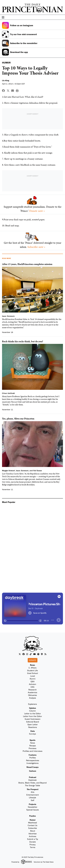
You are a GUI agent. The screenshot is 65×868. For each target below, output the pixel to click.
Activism (32, 684)
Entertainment (33, 795)
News (32, 665)
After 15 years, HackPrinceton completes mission (27, 264)
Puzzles (32, 816)
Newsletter (33, 807)
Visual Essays (32, 767)
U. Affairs (32, 668)
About (33, 831)
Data (33, 731)
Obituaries (32, 695)
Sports (32, 740)
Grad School (32, 673)
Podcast (33, 777)
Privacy (32, 844)
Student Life (32, 670)
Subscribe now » (36, 247)
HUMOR (6, 63)
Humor (33, 820)
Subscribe (33, 828)
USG (32, 687)
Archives (33, 836)
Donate (32, 660)
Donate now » (37, 211)
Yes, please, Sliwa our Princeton (18, 419)
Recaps (33, 746)
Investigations (32, 763)
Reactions (33, 727)
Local (33, 676)
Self (33, 800)
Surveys (32, 734)
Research (32, 690)
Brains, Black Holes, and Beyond (32, 783)
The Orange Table (32, 785)
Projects (32, 804)
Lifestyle (32, 797)
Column (32, 711)
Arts (33, 792)
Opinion (32, 708)
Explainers (32, 704)
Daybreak (33, 780)
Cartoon (33, 771)
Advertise (33, 834)
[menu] (62, 17)
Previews (32, 748)
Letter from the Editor (32, 716)
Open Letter (33, 724)
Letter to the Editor (33, 713)
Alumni (32, 679)
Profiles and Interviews (32, 751)
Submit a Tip (33, 839)
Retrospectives (33, 760)
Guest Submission (33, 719)
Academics (32, 692)
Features (33, 755)
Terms (33, 847)
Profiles (33, 758)
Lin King (6, 80)
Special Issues (33, 810)
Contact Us (32, 825)
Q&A (32, 681)
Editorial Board (33, 722)
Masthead (32, 823)
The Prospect (33, 789)
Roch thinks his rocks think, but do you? (23, 341)
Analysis (32, 698)
